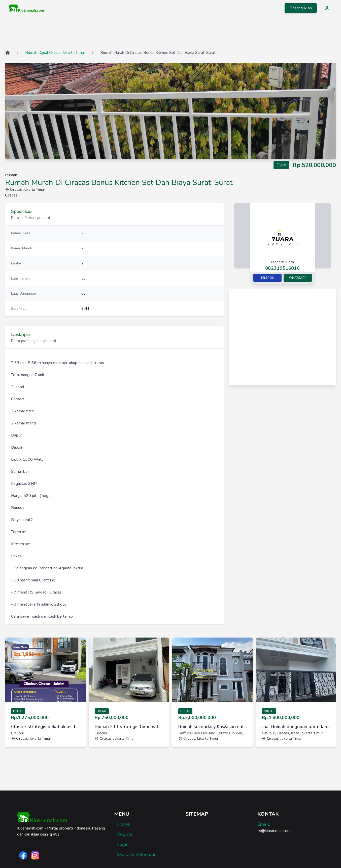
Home (123, 824)
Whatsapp (298, 278)
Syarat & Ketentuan (137, 854)
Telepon (267, 278)
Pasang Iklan (301, 8)
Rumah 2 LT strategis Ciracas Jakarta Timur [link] (129, 727)
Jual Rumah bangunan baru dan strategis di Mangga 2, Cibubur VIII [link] (296, 727)
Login (123, 844)
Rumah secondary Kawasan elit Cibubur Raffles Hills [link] (213, 727)
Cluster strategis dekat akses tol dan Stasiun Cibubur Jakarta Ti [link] (45, 727)
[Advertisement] (170, 32)
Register (126, 834)
